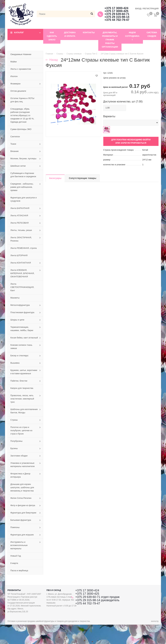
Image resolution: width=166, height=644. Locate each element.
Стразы (60, 54)
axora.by (155, 621)
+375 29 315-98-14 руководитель (97, 600)
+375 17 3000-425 (116, 11)
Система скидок (152, 34)
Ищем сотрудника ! (132, 36)
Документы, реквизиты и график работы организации (110, 40)
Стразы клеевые (74, 54)
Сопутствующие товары (83, 178)
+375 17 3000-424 (116, 8)
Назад (52, 60)
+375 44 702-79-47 (117, 20)
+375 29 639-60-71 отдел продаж (97, 597)
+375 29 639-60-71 (117, 14)
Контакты (89, 32)
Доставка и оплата (70, 34)
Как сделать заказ (52, 36)
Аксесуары (55, 178)
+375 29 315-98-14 (117, 17)
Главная (49, 54)
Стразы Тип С (91, 54)
